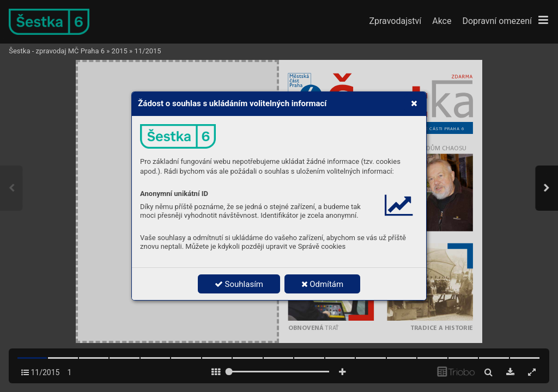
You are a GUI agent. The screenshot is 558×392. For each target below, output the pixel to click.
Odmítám (323, 284)
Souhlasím (239, 284)
